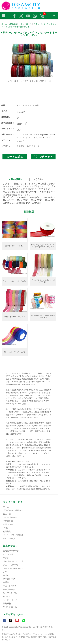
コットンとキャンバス (13, 568)
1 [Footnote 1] (25, 111)
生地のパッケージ (11, 551)
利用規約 (7, 531)
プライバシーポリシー (13, 510)
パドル (6, 575)
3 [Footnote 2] (27, 123)
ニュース (7, 514)
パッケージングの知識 (13, 535)
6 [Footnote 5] (23, 140)
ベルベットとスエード (13, 561)
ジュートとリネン (11, 565)
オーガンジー (9, 554)
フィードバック (10, 517)
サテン (6, 558)
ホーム (4, 24)
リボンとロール (25, 24)
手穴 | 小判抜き (10, 586)
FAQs (5, 528)
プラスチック (9, 579)
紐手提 (6, 582)
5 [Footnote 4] (50, 136)
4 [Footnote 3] (21, 129)
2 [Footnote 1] (19, 117)
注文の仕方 (8, 521)
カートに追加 (15, 157)
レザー (6, 572)
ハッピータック (10, 600)
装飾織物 (13, 24)
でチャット (43, 156)
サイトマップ (9, 539)
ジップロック (9, 589)
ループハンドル (10, 593)
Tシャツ (7, 596)
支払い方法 (8, 524)
